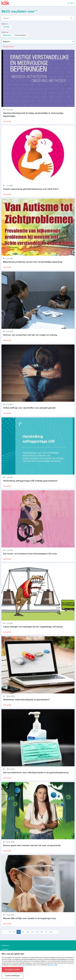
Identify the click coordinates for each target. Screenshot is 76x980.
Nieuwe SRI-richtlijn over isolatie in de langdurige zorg (29, 918)
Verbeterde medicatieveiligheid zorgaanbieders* (27, 700)
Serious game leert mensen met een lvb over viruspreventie (32, 845)
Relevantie (7, 35)
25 (37, 932)
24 (32, 932)
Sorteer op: (5, 32)
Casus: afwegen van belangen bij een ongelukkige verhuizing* (33, 627)
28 (51, 932)
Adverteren (5, 945)
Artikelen (6, 27)
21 (19, 932)
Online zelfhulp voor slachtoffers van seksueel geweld (29, 408)
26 (42, 932)
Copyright (5, 949)
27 (46, 932)
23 (28, 932)
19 (10, 932)
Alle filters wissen (8, 46)
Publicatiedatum (20, 35)
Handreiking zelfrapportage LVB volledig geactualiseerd (30, 481)
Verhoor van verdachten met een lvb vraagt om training (30, 335)
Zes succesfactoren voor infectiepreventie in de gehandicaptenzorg (36, 773)
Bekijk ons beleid (53, 965)
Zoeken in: (5, 24)
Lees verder (7, 121)
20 (14, 932)
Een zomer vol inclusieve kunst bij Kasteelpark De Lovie (30, 554)
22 (23, 932)
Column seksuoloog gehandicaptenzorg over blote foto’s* (31, 189)
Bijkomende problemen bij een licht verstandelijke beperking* (33, 262)
